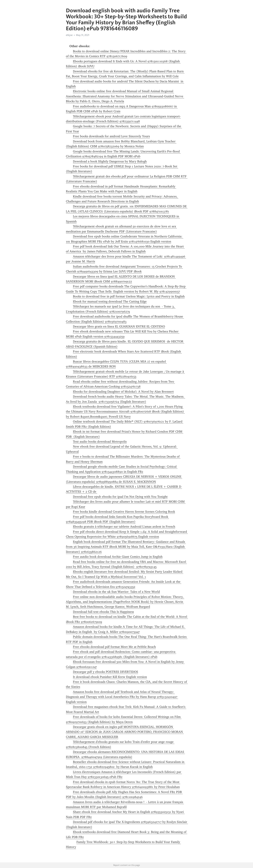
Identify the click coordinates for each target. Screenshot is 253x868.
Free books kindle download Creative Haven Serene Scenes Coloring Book (124, 512)
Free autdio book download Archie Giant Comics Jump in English (118, 557)
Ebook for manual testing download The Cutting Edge (110, 301)
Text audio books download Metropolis (100, 442)
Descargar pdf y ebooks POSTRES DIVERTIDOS (106, 672)
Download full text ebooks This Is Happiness (103, 612)
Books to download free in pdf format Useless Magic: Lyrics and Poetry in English (129, 296)
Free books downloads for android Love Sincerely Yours (111, 136)
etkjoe (69, 35)
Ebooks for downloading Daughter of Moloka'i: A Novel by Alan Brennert (123, 392)
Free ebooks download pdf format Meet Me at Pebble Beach (114, 647)
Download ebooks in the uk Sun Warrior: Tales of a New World (116, 592)
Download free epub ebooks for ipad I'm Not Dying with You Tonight (120, 497)
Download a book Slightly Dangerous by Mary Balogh (110, 161)
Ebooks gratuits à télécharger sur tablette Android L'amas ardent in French (124, 527)
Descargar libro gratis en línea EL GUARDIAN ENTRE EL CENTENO (119, 326)
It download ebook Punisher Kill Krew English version (110, 677)
